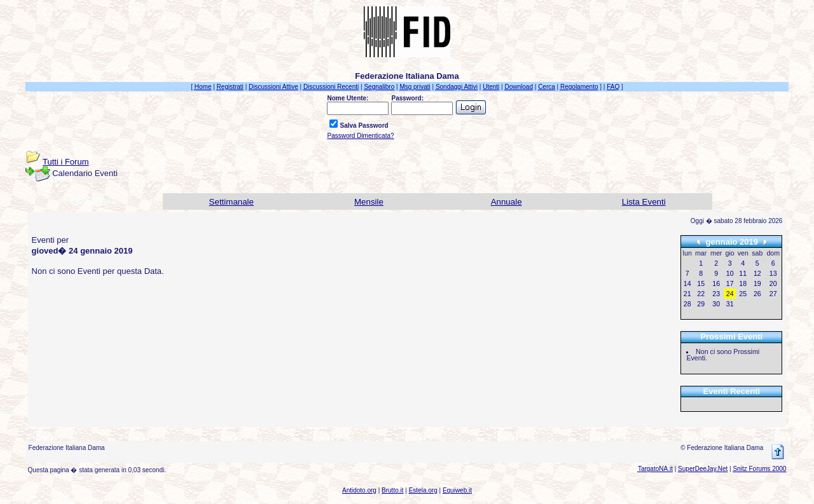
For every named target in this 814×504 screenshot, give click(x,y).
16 (716, 283)
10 (730, 273)
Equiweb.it (457, 490)
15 (701, 283)
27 (773, 294)
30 (716, 304)
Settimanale (231, 202)
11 (743, 273)
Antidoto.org (359, 490)
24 (730, 294)
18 (743, 283)
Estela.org (423, 490)
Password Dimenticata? (360, 136)
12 (757, 273)
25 (743, 294)
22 (701, 294)
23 (716, 294)
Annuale (507, 202)
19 (757, 283)
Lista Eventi (644, 202)
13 (773, 273)
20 (773, 283)
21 (687, 294)
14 (687, 283)
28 (687, 304)
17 (730, 283)
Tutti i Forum (66, 162)
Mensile (369, 202)
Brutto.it (392, 490)
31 (730, 304)
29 (701, 304)
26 (757, 294)
